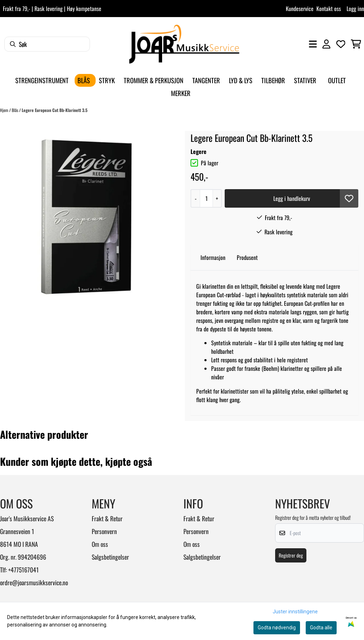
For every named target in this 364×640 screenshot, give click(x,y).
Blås (15, 110)
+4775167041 (23, 570)
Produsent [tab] (247, 257)
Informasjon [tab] (213, 257)
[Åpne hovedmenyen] (313, 44)
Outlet (337, 80)
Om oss (100, 544)
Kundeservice (300, 9)
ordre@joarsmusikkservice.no (34, 582)
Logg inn (355, 9)
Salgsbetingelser (110, 557)
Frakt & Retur (107, 518)
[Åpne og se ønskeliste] (341, 44)
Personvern (104, 531)
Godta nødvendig (277, 628)
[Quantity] (206, 198)
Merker (181, 93)
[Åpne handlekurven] (356, 44)
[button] (349, 198)
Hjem (5, 110)
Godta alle (321, 628)
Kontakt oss (329, 9)
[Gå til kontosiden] (326, 44)
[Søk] (47, 44)
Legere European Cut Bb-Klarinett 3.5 (55, 110)
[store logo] (184, 44)
